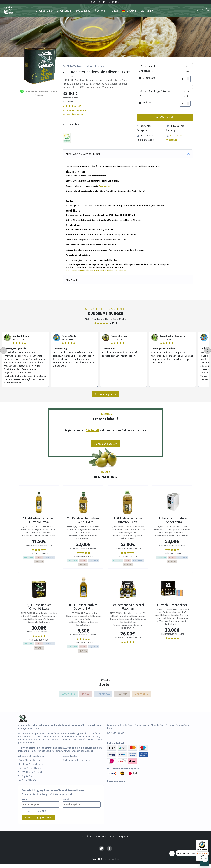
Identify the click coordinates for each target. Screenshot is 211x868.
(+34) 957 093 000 (116, 733)
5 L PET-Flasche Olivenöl (30, 772)
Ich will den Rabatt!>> (106, 444)
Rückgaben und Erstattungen (77, 760)
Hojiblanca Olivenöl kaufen (31, 764)
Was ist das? (105, 186)
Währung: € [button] (148, 11)
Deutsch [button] (129, 11)
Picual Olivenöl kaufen (29, 760)
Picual (86, 694)
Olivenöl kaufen (45, 11)
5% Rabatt (93, 430)
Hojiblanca (103, 694)
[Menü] (207, 842)
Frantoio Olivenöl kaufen (30, 768)
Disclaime (86, 837)
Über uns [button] (100, 11)
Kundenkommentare (76, 110)
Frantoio (122, 694)
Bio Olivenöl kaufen (28, 780)
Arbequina (69, 694)
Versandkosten (71, 124)
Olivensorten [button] (64, 11)
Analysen (71, 279)
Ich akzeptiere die (35, 811)
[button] (203, 10)
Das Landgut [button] (83, 11)
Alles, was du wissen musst (83, 154)
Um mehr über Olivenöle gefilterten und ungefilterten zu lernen (96, 270)
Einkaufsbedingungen (119, 837)
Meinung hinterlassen (73, 114)
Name (24, 799)
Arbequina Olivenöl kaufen (31, 756)
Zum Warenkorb (165, 117)
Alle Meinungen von (106, 394)
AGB (44, 811)
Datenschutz (100, 837)
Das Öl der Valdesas (73, 66)
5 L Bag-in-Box (25, 776)
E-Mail (66, 799)
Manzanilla (141, 694)
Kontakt (115, 11)
